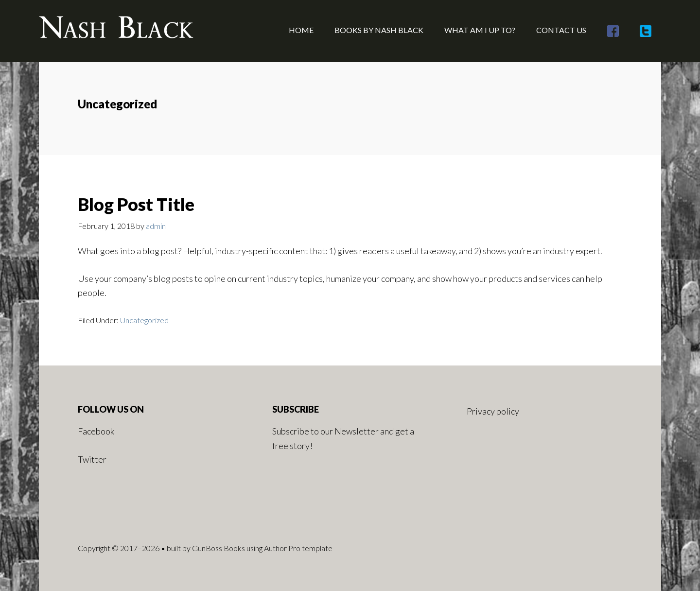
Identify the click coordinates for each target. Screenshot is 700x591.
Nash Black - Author (117, 29)
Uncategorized (144, 320)
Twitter (92, 459)
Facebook (96, 431)
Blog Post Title (136, 204)
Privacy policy (493, 411)
